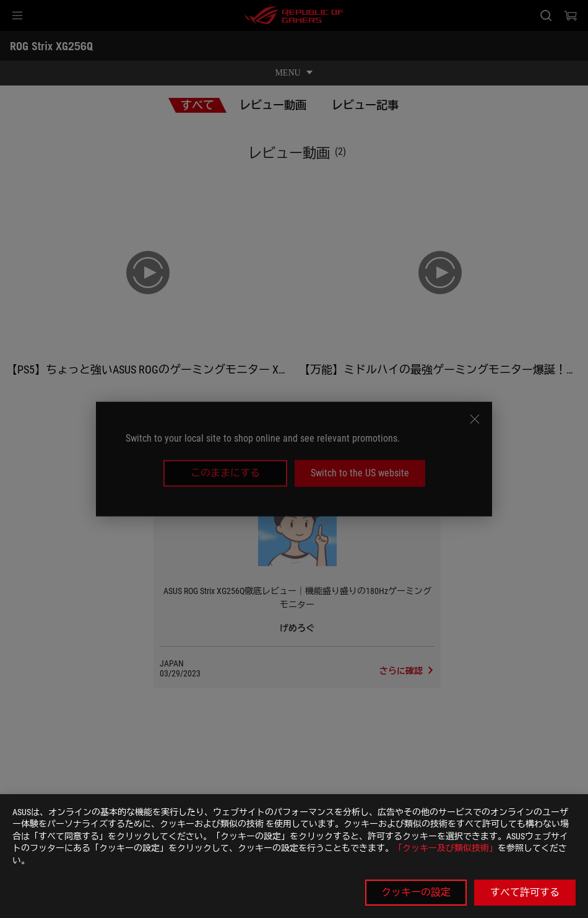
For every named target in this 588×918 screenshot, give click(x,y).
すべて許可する (525, 892)
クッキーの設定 (416, 892)
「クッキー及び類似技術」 (446, 848)
